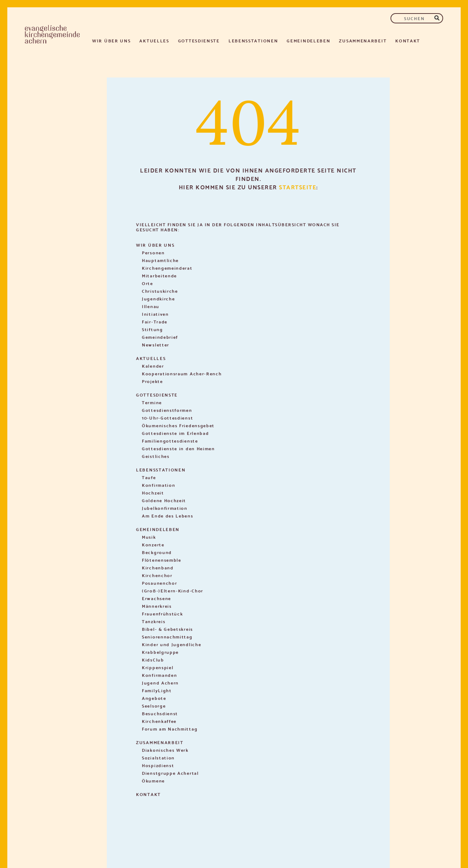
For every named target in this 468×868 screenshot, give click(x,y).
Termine (152, 402)
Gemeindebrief (160, 337)
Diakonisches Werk (165, 750)
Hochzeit (153, 492)
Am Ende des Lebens (168, 516)
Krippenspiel (158, 667)
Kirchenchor (157, 575)
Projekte (152, 381)
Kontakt (408, 40)
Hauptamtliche (160, 260)
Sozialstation (158, 757)
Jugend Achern (160, 683)
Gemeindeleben (308, 40)
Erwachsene (156, 598)
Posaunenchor (159, 583)
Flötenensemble (162, 560)
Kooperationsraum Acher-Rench (182, 373)
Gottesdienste (199, 40)
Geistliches (156, 456)
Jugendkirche (158, 298)
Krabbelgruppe (160, 652)
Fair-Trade (155, 321)
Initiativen (155, 314)
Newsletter (156, 344)
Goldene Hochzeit (164, 500)
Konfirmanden (159, 675)
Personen (153, 252)
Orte (148, 283)
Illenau (151, 306)
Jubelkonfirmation (165, 508)
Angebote (154, 698)
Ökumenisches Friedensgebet (178, 425)
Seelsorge (154, 706)
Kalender (153, 366)
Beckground (157, 552)
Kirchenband (158, 567)
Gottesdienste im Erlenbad (175, 433)
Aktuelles (154, 40)
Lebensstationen (253, 40)
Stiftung (152, 329)
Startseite (298, 187)
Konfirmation (158, 485)
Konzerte (153, 544)
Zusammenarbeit (363, 40)
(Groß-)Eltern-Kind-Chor (173, 590)
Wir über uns (111, 40)
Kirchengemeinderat (167, 268)
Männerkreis (157, 606)
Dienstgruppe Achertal (170, 773)
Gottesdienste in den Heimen (178, 448)
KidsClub (153, 659)
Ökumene (153, 780)
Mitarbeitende (159, 275)
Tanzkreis (154, 621)
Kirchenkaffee (159, 721)
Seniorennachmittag (167, 636)
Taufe (149, 477)
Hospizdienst (158, 765)
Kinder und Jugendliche (171, 644)
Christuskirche (160, 291)
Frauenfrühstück (163, 613)
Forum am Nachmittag (170, 729)
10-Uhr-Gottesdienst (167, 418)
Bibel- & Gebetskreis (167, 629)
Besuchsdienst (160, 713)
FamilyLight (157, 690)
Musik (149, 537)
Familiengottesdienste (170, 441)
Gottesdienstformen (167, 410)
